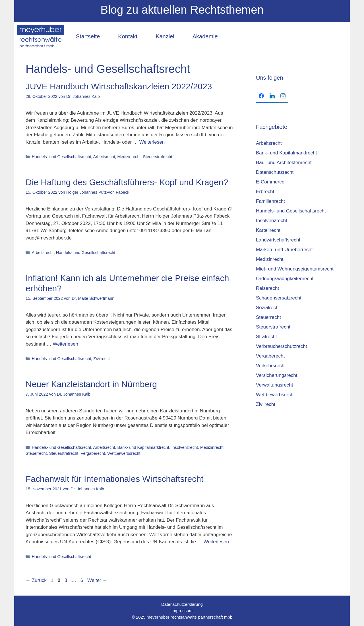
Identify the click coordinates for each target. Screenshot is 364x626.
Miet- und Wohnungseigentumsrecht (295, 269)
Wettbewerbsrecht (124, 453)
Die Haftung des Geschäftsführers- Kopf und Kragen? (127, 182)
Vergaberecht (93, 453)
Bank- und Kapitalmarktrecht (143, 447)
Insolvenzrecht (185, 447)
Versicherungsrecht (277, 375)
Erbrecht (265, 192)
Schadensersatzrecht (279, 298)
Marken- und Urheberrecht (284, 250)
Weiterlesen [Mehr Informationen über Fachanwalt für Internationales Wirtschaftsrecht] (216, 542)
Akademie (205, 36)
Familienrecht (270, 201)
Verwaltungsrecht (274, 385)
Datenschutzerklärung (182, 604)
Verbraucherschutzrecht (282, 346)
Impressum (182, 610)
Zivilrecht (102, 359)
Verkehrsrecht (271, 366)
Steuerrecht (36, 453)
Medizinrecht (129, 157)
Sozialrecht (268, 308)
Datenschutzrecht (275, 172)
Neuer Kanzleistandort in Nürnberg (91, 384)
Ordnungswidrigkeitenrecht (285, 279)
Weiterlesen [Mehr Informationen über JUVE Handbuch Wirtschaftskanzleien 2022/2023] (152, 142)
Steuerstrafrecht (158, 157)
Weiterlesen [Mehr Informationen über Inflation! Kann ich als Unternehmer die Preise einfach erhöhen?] (65, 344)
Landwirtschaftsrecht (278, 240)
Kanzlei (165, 36)
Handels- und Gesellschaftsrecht (62, 157)
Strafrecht (266, 337)
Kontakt (128, 36)
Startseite (88, 36)
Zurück (36, 580)
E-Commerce (270, 182)
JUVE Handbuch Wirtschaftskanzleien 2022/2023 (119, 86)
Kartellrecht (268, 230)
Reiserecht (267, 288)
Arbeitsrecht (104, 157)
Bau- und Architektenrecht (284, 163)
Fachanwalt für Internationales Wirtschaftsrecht (114, 479)
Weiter (97, 580)
